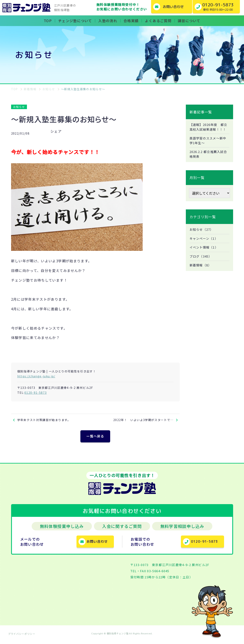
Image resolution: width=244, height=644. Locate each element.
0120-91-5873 (36, 393)
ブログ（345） (202, 264)
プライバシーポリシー (22, 637)
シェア (56, 131)
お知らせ (19, 107)
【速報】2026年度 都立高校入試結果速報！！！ (208, 130)
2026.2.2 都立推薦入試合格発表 (208, 161)
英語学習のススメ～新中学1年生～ (209, 146)
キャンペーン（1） (205, 246)
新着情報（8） (201, 273)
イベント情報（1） (205, 255)
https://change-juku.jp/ (36, 376)
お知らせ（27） (202, 236)
